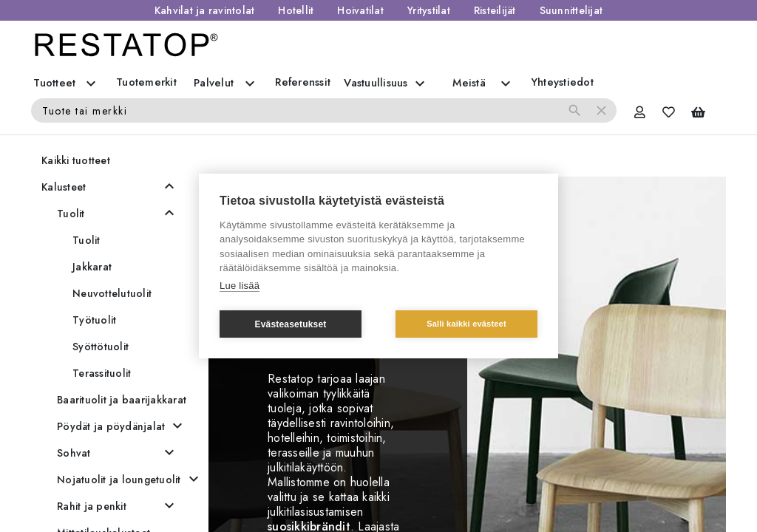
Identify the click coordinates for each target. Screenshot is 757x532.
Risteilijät (495, 10)
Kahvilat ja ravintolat (205, 10)
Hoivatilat (360, 10)
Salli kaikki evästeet (466, 324)
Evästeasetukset (290, 324)
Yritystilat (429, 10)
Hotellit (296, 10)
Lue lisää (240, 286)
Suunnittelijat (571, 10)
